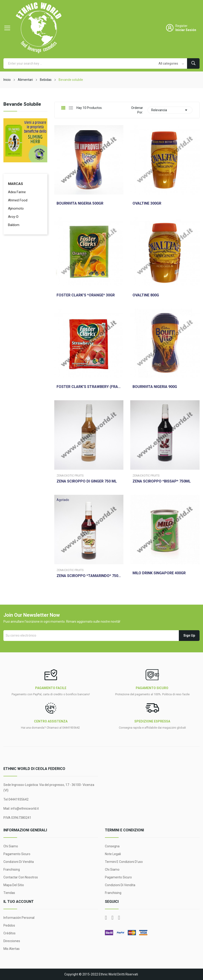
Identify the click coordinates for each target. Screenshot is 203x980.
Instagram (119, 918)
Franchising (12, 869)
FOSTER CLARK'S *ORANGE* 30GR (86, 295)
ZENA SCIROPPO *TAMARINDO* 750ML (89, 576)
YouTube (113, 918)
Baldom (14, 225)
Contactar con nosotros (21, 877)
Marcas (16, 184)
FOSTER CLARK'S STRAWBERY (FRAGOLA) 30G (89, 387)
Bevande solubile (22, 104)
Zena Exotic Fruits (70, 476)
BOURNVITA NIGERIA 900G (155, 387)
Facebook (106, 918)
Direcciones (12, 941)
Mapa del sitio (14, 885)
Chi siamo (11, 846)
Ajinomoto (16, 208)
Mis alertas (12, 949)
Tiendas (9, 893)
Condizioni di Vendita (19, 862)
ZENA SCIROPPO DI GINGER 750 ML (87, 481)
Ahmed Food (18, 200)
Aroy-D (13, 217)
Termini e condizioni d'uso (124, 862)
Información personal (19, 918)
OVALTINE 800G (146, 295)
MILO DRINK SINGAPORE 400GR (159, 573)
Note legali (113, 854)
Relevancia (170, 110)
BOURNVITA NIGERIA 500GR (80, 203)
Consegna (112, 846)
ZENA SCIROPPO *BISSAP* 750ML (162, 481)
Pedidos (9, 925)
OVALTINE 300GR (147, 203)
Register (181, 26)
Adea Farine (17, 192)
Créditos (9, 933)
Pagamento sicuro (17, 854)
